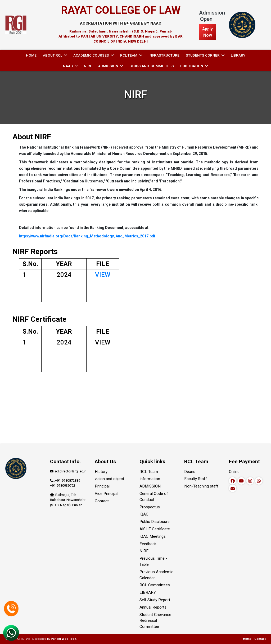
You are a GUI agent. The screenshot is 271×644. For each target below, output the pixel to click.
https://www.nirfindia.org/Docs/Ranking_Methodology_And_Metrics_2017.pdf (87, 236)
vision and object (109, 479)
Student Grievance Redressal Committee (155, 621)
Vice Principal (107, 494)
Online (234, 472)
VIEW (103, 275)
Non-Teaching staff (201, 486)
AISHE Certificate (155, 529)
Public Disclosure (155, 522)
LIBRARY (238, 55)
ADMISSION (150, 486)
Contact (102, 501)
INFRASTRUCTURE (164, 55)
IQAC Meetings (153, 536)
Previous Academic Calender (156, 575)
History (101, 472)
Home (31, 55)
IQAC (144, 514)
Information (150, 479)
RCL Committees (155, 585)
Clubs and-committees (152, 66)
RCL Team (149, 472)
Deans (190, 472)
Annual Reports (153, 607)
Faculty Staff (196, 479)
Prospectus (150, 507)
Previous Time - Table (153, 561)
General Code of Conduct (154, 497)
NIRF (88, 66)
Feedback (148, 544)
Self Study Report (155, 600)
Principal (102, 486)
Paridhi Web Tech (64, 639)
